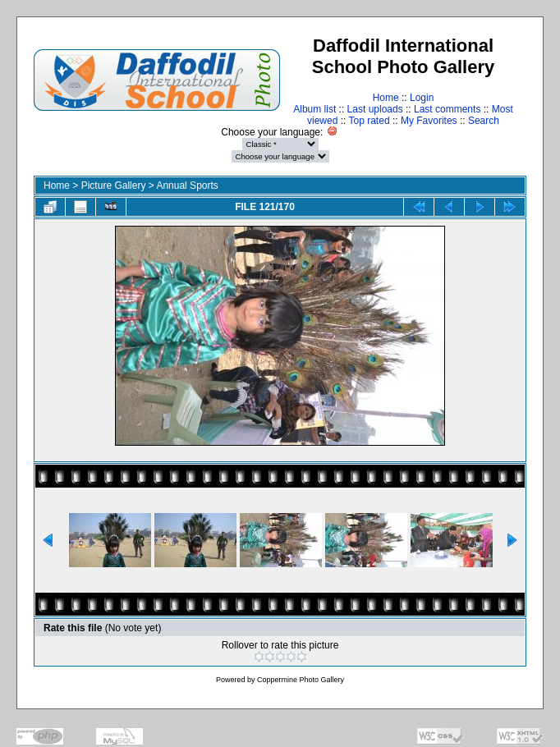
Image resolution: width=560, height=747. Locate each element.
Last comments (447, 109)
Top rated (370, 121)
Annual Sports (187, 186)
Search (484, 121)
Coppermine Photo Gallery (301, 680)
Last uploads (375, 109)
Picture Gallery (114, 186)
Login (422, 98)
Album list (314, 109)
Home (386, 98)
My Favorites (429, 121)
